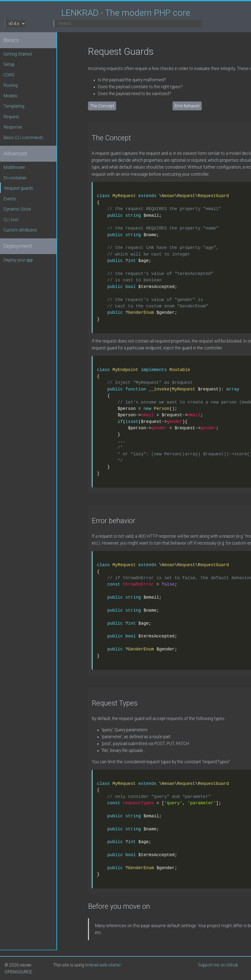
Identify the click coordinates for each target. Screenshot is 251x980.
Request (11, 117)
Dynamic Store (17, 209)
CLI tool (11, 220)
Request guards (19, 188)
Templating (14, 106)
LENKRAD (126, 13)
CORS (9, 75)
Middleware (14, 167)
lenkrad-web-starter (103, 965)
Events (10, 199)
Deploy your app (18, 260)
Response (13, 127)
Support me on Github (218, 965)
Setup (9, 64)
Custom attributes (20, 230)
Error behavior (187, 106)
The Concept (102, 106)
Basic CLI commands (23, 138)
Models (10, 96)
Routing (11, 85)
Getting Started (18, 54)
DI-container (15, 178)
